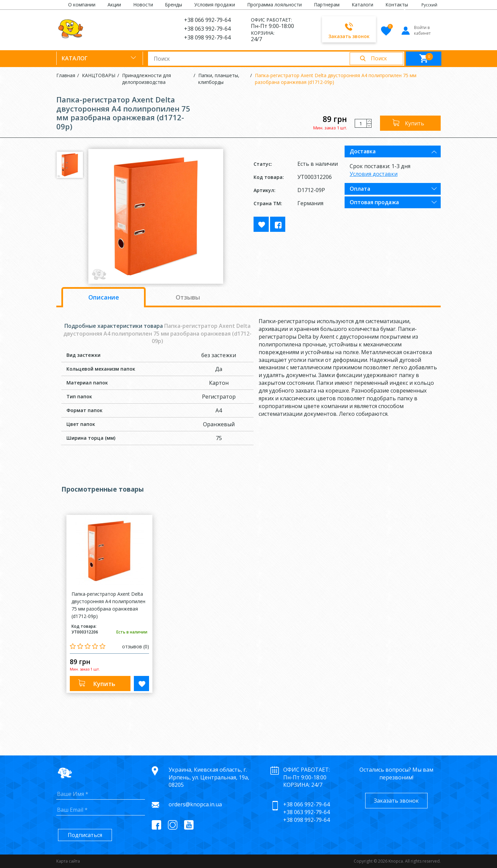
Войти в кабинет (416, 30)
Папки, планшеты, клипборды (219, 79)
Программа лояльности (274, 5)
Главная (66, 75)
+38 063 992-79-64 (207, 29)
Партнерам (327, 5)
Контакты (397, 5)
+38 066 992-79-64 (207, 20)
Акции (114, 5)
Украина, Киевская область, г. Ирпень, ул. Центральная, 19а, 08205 (209, 777)
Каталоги (362, 5)
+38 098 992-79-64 (207, 37)
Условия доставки (374, 174)
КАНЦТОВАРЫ (99, 75)
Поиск (379, 58)
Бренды (173, 5)
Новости (143, 5)
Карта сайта (68, 861)
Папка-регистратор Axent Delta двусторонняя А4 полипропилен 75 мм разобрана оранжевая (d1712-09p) (336, 79)
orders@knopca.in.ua (195, 804)
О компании (82, 5)
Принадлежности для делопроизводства (147, 79)
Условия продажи (215, 5)
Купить (415, 123)
